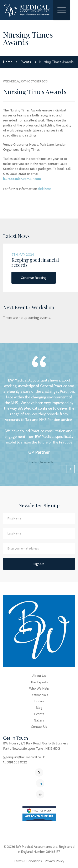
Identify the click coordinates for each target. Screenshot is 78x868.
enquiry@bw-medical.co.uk (26, 757)
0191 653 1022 (17, 762)
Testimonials (39, 695)
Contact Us (39, 727)
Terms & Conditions (28, 861)
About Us (39, 676)
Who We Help (39, 688)
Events (26, 62)
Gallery (39, 720)
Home (8, 62)
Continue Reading (34, 278)
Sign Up (39, 564)
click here (44, 189)
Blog (39, 708)
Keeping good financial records (35, 262)
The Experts (39, 682)
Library (39, 701)
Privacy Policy (54, 861)
